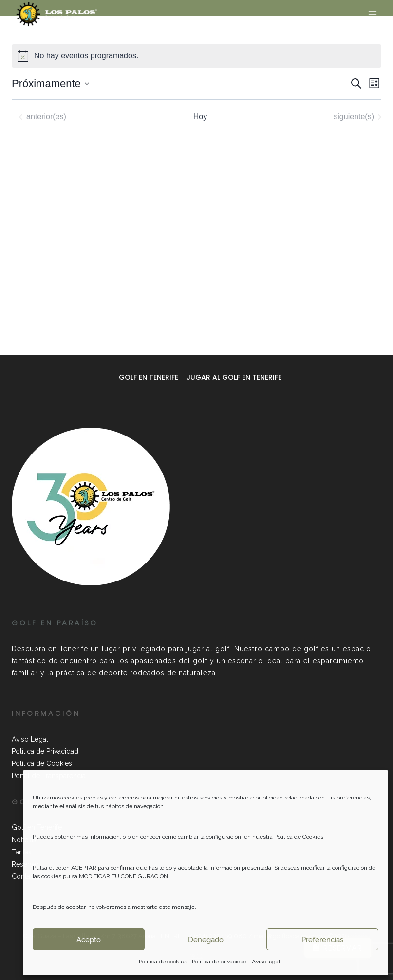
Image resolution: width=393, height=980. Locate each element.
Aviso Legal (30, 739)
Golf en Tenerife (149, 377)
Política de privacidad (219, 962)
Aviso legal (266, 962)
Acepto (89, 940)
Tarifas (22, 852)
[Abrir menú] (372, 14)
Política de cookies (163, 962)
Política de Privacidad (45, 751)
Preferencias (322, 940)
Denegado (206, 940)
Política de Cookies (42, 763)
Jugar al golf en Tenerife (234, 377)
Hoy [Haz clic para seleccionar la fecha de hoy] (200, 117)
